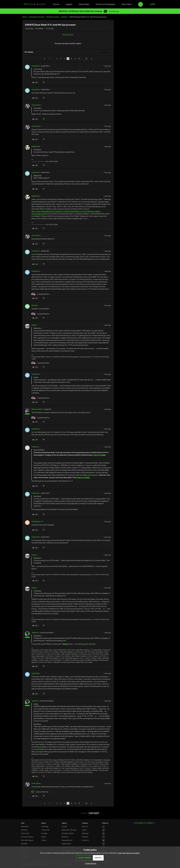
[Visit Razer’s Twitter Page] (103, 837)
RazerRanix (36, 271)
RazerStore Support (68, 833)
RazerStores (25, 826)
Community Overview (36, 17)
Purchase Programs (27, 837)
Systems (64, 17)
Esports (44, 837)
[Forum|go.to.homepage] (34, 4)
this (85, 644)
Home (24, 17)
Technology (45, 826)
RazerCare (65, 837)
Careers (84, 830)
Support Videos (66, 844)
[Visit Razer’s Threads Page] (103, 834)
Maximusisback (37, 409)
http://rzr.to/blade (100, 455)
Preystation (36, 66)
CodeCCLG (35, 447)
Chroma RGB (45, 830)
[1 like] (40, 792)
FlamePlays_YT (37, 521)
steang (34, 325)
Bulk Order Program (27, 840)
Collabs (44, 840)
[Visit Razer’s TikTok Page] (103, 844)
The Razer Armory (53, 17)
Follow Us (105, 823)
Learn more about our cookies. (129, 853)
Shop (23, 823)
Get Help (64, 826)
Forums (56, 4)
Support (69, 4)
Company (85, 823)
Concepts (44, 833)
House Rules (84, 4)
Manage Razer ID (67, 840)
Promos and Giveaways (105, 4)
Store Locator (25, 833)
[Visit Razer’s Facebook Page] (103, 827)
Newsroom (85, 833)
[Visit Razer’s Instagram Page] (103, 830)
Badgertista (36, 146)
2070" (66, 644)
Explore (44, 823)
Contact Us (85, 840)
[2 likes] (40, 294)
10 (79, 59)
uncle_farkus (36, 105)
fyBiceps (35, 305)
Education (24, 844)
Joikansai (35, 633)
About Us (85, 826)
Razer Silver (127, 4)
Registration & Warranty (69, 830)
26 (86, 59)
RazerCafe (24, 830)
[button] (152, 4)
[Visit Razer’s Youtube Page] (103, 840)
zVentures (85, 837)
